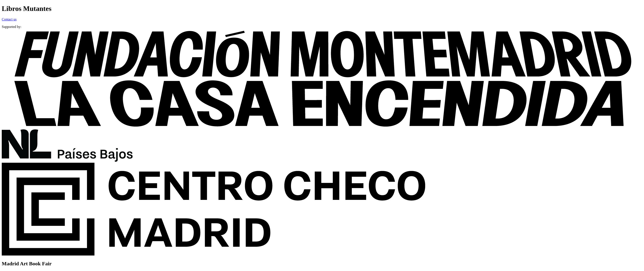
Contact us (9, 19)
